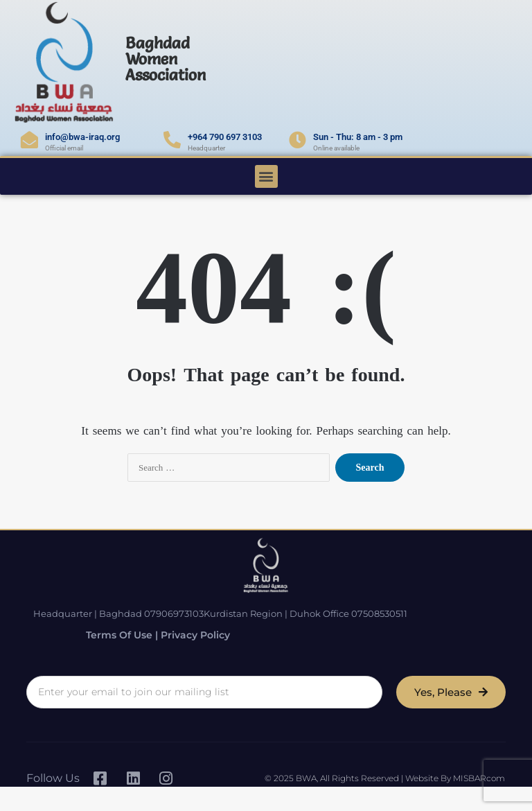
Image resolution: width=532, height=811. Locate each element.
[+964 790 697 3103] (172, 140)
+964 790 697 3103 (225, 137)
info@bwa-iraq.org (82, 137)
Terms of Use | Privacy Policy (146, 634)
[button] (266, 176)
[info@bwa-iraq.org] (29, 140)
